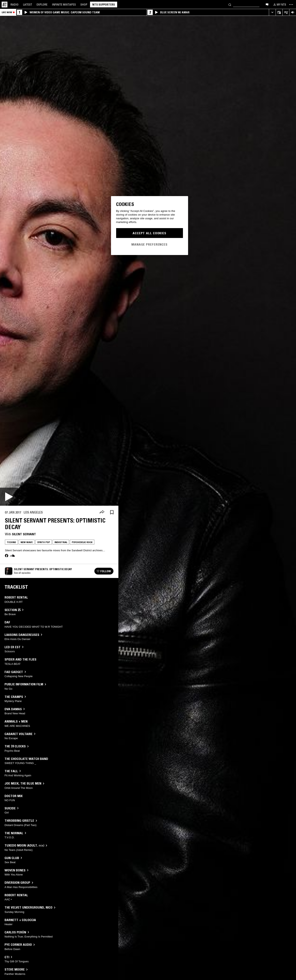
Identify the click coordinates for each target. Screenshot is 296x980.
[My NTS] (279, 5)
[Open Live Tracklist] (286, 12)
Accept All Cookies (149, 233)
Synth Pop (44, 542)
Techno (11, 542)
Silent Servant (24, 534)
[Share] (102, 512)
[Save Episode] (112, 512)
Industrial (61, 542)
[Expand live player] (272, 12)
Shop (84, 5)
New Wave (27, 542)
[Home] (5, 5)
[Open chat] (267, 4)
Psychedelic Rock (82, 542)
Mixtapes (64, 5)
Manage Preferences (149, 244)
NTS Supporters (104, 5)
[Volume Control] (293, 12)
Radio (14, 5)
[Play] (9, 497)
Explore (42, 5)
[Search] (230, 4)
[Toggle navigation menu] (291, 5)
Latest (28, 5)
